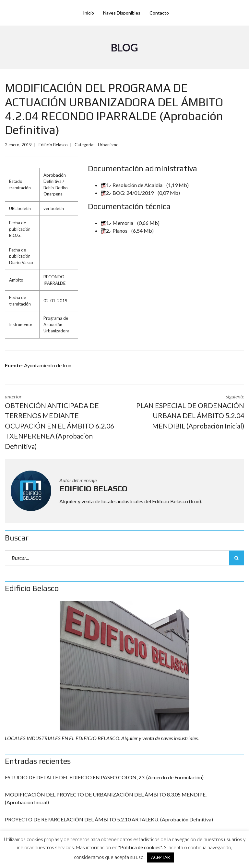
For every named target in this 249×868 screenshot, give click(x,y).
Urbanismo (108, 145)
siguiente (189, 412)
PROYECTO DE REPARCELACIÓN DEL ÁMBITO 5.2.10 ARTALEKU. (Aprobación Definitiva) (109, 819)
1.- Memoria (118, 223)
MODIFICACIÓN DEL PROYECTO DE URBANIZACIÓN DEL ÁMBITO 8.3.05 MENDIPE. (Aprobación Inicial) (106, 798)
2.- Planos (115, 231)
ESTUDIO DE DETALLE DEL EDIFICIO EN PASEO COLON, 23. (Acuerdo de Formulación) (104, 777)
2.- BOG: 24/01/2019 (128, 193)
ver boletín (54, 208)
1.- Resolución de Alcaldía (132, 185)
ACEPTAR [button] (160, 857)
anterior (60, 422)
